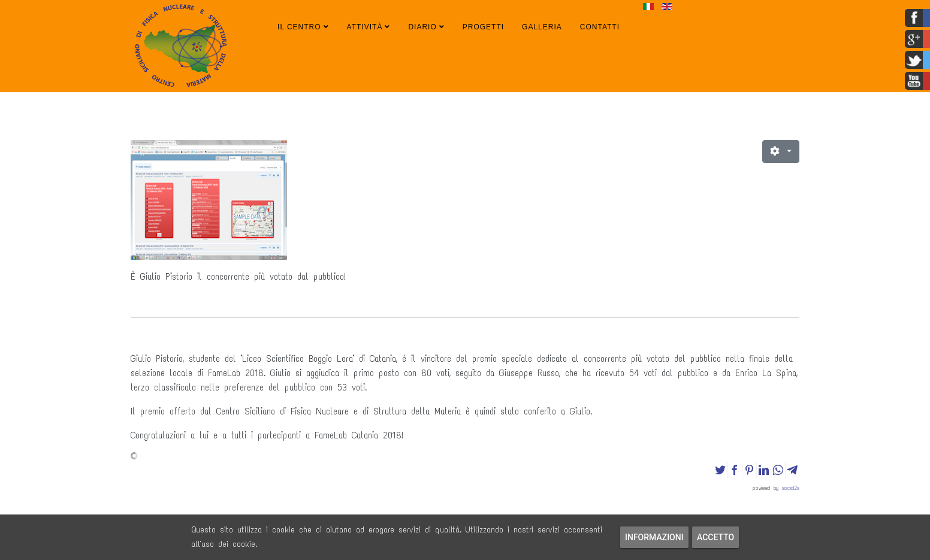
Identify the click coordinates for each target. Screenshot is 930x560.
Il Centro (299, 27)
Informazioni (654, 537)
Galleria (542, 27)
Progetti (483, 27)
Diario (422, 27)
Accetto (715, 537)
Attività (365, 27)
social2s (791, 488)
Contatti (600, 27)
